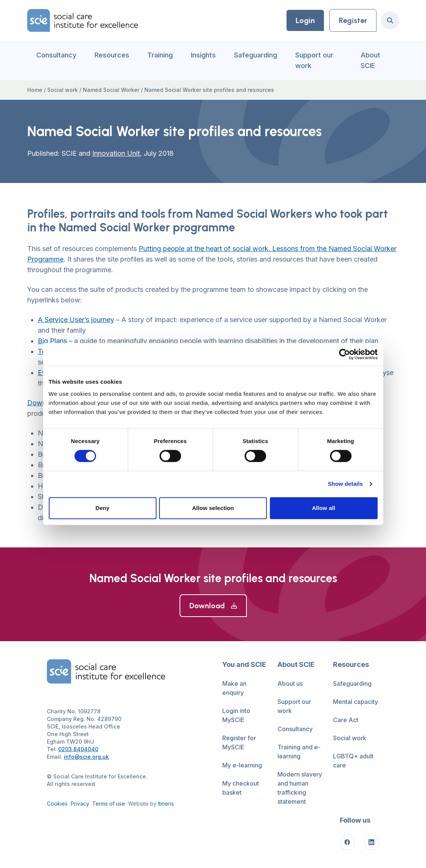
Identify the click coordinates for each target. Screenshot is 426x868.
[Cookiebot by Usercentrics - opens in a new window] (345, 354)
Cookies (57, 804)
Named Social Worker (111, 90)
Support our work (314, 60)
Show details (345, 484)
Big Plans (52, 341)
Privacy (80, 804)
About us (290, 684)
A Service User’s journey (76, 320)
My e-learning (242, 765)
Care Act (346, 720)
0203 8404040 (78, 749)
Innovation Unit (116, 153)
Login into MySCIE (236, 715)
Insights (203, 55)
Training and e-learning (299, 752)
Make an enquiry (234, 688)
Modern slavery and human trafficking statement (300, 788)
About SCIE (370, 60)
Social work (63, 90)
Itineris (166, 804)
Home (35, 90)
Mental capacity (356, 702)
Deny (102, 508)
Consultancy (56, 55)
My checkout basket (241, 788)
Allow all (324, 508)
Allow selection (213, 508)
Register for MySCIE (239, 742)
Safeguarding (256, 55)
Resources (112, 55)
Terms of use (109, 804)
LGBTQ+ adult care (353, 761)
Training (160, 55)
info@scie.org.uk (86, 757)
